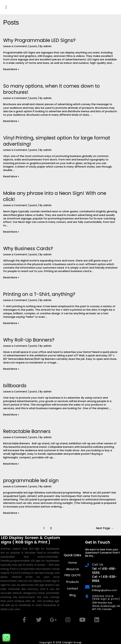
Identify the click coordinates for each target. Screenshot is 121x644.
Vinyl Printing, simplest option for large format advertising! (57, 141)
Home (73, 563)
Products (72, 582)
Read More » (11, 69)
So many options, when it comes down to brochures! (51, 89)
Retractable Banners (27, 431)
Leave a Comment (15, 46)
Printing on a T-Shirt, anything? (39, 294)
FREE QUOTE (73, 575)
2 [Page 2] (51, 528)
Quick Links (72, 555)
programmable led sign (31, 481)
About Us (73, 569)
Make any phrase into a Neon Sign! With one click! (55, 196)
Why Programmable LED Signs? (39, 40)
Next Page (105, 528)
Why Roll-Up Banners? (29, 340)
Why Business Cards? (28, 249)
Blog (73, 595)
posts (33, 46)
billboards (15, 386)
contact (73, 588)
